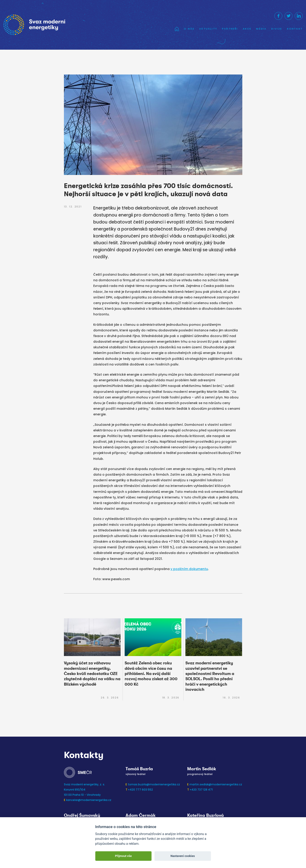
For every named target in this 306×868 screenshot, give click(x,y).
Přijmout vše (123, 856)
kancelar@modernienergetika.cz (89, 800)
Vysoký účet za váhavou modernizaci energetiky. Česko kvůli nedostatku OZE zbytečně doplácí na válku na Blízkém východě (92, 674)
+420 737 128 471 (201, 790)
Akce (247, 29)
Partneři (230, 29)
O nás (189, 29)
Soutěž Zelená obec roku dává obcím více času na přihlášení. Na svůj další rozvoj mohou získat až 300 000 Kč (151, 674)
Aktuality (208, 29)
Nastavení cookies (183, 856)
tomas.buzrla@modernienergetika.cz (154, 784)
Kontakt (295, 29)
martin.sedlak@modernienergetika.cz (216, 784)
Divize (277, 29)
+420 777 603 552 (140, 790)
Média (261, 29)
